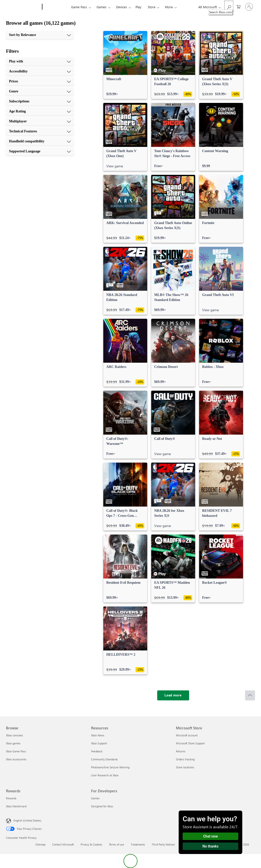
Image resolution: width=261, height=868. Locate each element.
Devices (122, 7)
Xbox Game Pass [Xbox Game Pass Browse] (16, 751)
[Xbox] (56, 7)
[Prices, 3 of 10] (40, 81)
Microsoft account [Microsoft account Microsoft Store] (187, 735)
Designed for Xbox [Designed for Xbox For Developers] (102, 806)
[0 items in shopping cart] (239, 6)
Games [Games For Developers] (95, 798)
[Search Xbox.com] (229, 6)
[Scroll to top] (250, 695)
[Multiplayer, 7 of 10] (40, 121)
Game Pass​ (79, 7)
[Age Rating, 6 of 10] (40, 111)
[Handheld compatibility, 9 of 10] (40, 141)
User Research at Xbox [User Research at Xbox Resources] (105, 775)
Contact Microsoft (63, 844)
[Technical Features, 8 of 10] (40, 131)
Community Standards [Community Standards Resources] (104, 759)
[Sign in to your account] (249, 7)
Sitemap (40, 844)
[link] (125, 65)
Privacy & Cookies (91, 844)
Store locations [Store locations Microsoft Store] (185, 767)
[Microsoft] (23, 7)
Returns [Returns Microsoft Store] (181, 751)
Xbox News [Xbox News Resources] (98, 735)
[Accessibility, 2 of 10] (40, 71)
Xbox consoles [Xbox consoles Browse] (14, 735)
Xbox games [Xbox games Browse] (13, 743)
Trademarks (138, 844)
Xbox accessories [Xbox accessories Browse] (16, 759)
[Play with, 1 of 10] (40, 61)
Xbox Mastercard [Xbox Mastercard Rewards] (16, 806)
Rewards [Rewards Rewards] (11, 798)
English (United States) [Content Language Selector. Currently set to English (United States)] (27, 820)
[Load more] (173, 695)
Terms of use (117, 844)
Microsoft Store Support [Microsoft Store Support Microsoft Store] (190, 743)
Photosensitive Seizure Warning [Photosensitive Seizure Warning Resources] (110, 767)
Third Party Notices (163, 844)
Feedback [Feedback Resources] (97, 751)
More (169, 7)
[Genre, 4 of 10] (40, 91)
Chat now (210, 836)
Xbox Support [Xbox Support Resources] (99, 743)
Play (138, 7)
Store (152, 7)
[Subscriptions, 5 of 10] (40, 101)
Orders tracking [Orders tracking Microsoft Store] (185, 759)
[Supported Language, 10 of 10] (40, 151)
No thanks (211, 846)
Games (102, 7)
